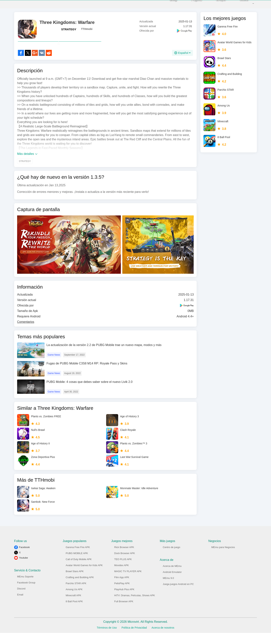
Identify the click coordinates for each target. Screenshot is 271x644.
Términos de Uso (107, 639)
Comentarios (26, 333)
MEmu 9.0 (168, 589)
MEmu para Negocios (223, 558)
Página (191, 6)
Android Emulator (172, 583)
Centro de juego (172, 558)
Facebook (24, 558)
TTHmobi (87, 32)
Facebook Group (26, 594)
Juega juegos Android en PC (178, 595)
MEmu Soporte (25, 588)
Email (20, 606)
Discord (21, 600)
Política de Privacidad (134, 639)
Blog (168, 6)
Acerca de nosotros (163, 639)
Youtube (23, 569)
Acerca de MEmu (172, 577)
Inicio (239, 6)
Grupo (215, 6)
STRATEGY (69, 32)
